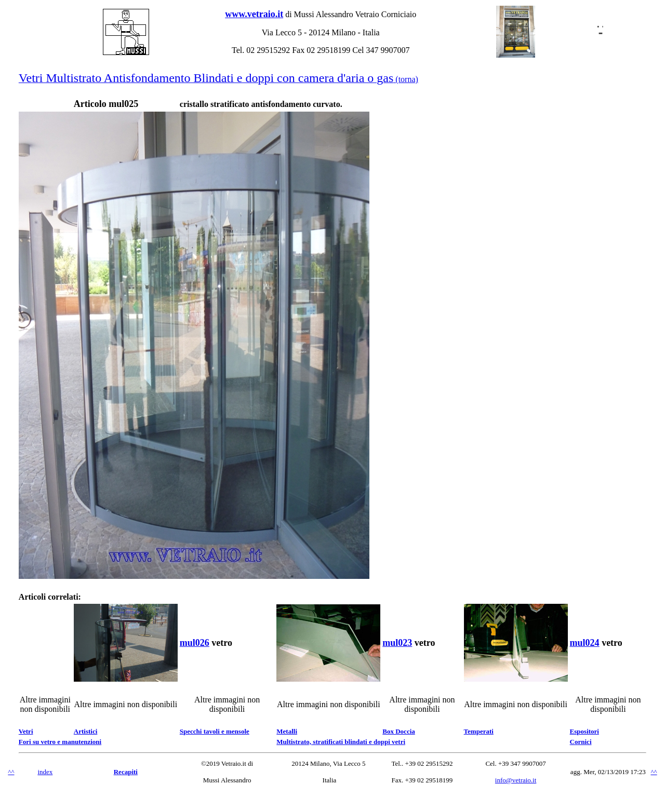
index (45, 772)
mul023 (397, 643)
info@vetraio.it (516, 780)
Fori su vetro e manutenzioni (60, 742)
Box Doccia (398, 731)
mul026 (195, 643)
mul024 (585, 643)
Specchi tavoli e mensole (215, 731)
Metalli (287, 731)
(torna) (218, 79)
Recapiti (126, 772)
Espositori (584, 731)
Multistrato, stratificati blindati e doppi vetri (341, 742)
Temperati (479, 731)
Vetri (26, 731)
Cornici (581, 742)
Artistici (85, 731)
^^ (11, 772)
